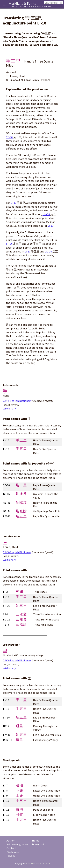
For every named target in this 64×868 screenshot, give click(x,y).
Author (11, 840)
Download (38, 844)
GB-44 (7, 511)
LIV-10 (46, 214)
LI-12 (6, 815)
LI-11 (6, 810)
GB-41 (7, 503)
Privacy (11, 856)
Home (36, 840)
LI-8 (5, 791)
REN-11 (8, 740)
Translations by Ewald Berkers (32, 6)
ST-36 (9, 137)
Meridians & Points (22, 3)
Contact (11, 848)
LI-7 (5, 785)
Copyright (19, 863)
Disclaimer (13, 852)
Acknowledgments (17, 844)
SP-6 (6, 614)
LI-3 (5, 592)
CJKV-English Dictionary (17, 401)
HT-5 (6, 726)
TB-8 (6, 625)
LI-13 (13, 203)
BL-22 (6, 619)
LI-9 (5, 796)
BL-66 (6, 494)
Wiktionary (9, 408)
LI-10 (6, 440)
